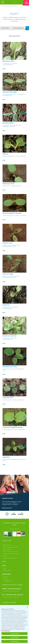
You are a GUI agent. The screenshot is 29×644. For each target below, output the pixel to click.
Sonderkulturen (8, 581)
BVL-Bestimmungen (18, 28)
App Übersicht (15, 529)
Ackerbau (6, 577)
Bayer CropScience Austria (11, 552)
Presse (5, 556)
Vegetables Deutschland (10, 558)
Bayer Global (7, 545)
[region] (15, 624)
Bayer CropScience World (10, 547)
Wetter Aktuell (7, 570)
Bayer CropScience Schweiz (11, 554)
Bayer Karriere (7, 549)
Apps (5, 568)
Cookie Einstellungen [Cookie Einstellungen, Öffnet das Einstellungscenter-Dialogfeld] (15, 633)
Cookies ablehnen (14, 637)
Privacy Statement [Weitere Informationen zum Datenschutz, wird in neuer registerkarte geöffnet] (6, 631)
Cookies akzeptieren (15, 641)
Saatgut (5, 579)
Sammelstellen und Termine (11, 591)
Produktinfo (5, 28)
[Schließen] (27, 607)
